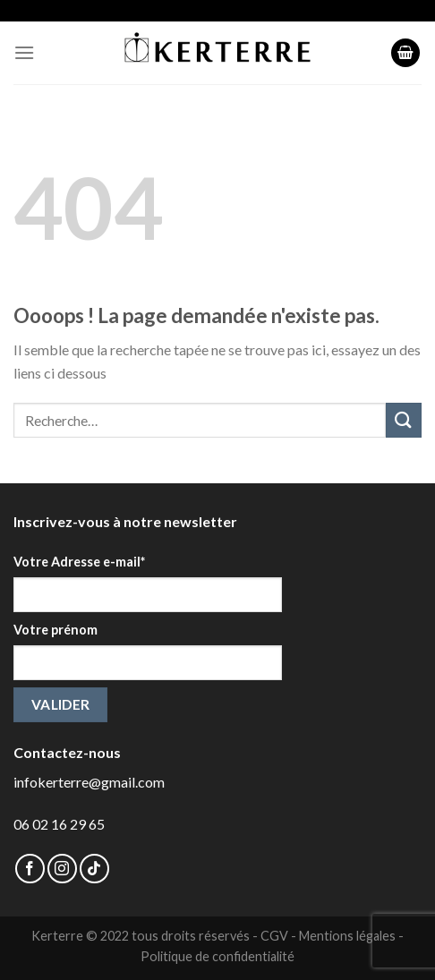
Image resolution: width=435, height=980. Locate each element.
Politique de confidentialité (217, 956)
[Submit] (404, 420)
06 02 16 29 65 (59, 824)
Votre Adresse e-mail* (79, 562)
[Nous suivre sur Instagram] (62, 869)
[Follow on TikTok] (94, 869)
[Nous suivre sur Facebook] (30, 869)
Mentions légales (347, 936)
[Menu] (24, 52)
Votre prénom (55, 630)
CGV (274, 936)
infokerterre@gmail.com (89, 782)
